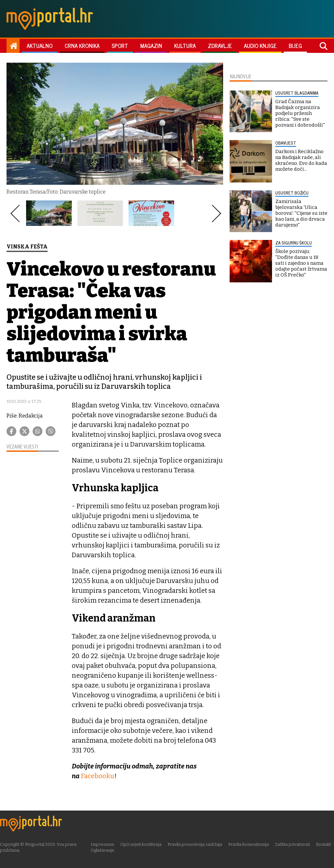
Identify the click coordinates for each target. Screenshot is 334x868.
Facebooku (98, 776)
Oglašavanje (105, 850)
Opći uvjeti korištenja (143, 844)
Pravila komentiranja (250, 844)
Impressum (104, 844)
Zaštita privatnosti (294, 844)
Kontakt (326, 844)
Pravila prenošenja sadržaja (197, 844)
